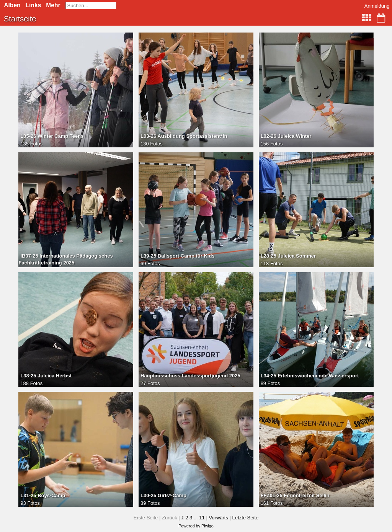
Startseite (20, 19)
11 (202, 518)
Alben (12, 5)
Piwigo (207, 526)
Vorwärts (218, 518)
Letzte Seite (246, 518)
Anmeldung (377, 6)
